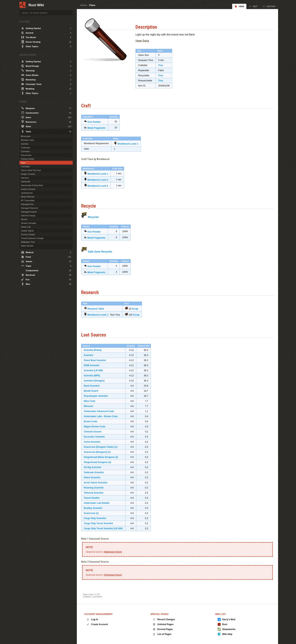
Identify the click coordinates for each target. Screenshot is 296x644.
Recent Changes (164, 619)
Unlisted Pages (163, 624)
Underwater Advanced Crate (101, 411)
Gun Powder (96, 121)
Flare (92, 5)
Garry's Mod (227, 619)
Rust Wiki (36, 5)
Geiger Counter (28, 174)
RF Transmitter (28, 200)
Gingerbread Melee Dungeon (101, 457)
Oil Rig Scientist (94, 467)
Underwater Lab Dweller (98, 502)
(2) (118, 457)
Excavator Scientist (96, 436)
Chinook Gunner (94, 431)
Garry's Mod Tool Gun (31, 170)
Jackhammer (27, 193)
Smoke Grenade (29, 223)
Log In (92, 619)
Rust (222, 624)
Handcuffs (26, 182)
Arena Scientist (94, 441)
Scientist (90, 355)
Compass (25, 151)
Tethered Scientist (95, 492)
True (162, 65)
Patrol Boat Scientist (97, 360)
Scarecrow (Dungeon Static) (101, 446)
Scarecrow (91, 513)
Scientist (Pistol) (94, 350)
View (239, 6)
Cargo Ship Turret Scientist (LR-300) (105, 528)
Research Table (97, 308)
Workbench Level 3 (99, 185)
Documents (26, 155)
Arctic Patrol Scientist (97, 482)
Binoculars (26, 136)
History (269, 6)
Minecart (90, 406)
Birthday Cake (27, 140)
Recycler (95, 216)
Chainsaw (25, 148)
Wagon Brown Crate (96, 426)
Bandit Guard (93, 390)
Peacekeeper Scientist (98, 395)
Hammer (25, 178)
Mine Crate (91, 401)
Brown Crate (92, 421)
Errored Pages (163, 629)
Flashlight (25, 166)
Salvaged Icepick (29, 212)
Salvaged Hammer (30, 208)
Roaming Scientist (95, 487)
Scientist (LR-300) (95, 370)
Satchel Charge (28, 216)
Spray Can (26, 227)
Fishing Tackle (28, 159)
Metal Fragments (98, 127)
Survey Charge (28, 234)
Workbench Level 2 (99, 179)
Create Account (97, 624)
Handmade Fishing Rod (32, 185)
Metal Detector (28, 197)
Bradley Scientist (95, 508)
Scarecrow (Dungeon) (97, 451)
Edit (253, 6)
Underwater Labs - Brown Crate (102, 416)
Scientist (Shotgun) (96, 380)
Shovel (24, 219)
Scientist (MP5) (94, 375)
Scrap (137, 308)
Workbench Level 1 (130, 143)
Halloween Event (114, 551)
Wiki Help (225, 634)
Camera (25, 144)
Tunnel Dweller (93, 497)
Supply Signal (27, 231)
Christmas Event (114, 574)
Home (84, 5)
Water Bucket (27, 246)
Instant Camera (28, 189)
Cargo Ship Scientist (97, 518)
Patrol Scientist (94, 477)
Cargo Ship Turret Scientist (100, 523)
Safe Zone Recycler (102, 251)
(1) (118, 446)
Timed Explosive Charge (32, 238)
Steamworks (227, 629)
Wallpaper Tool (28, 242)
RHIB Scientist (93, 365)
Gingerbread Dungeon (98, 462)
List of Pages (162, 634)
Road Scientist (93, 385)
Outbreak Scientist (96, 472)
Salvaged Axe (27, 204)
